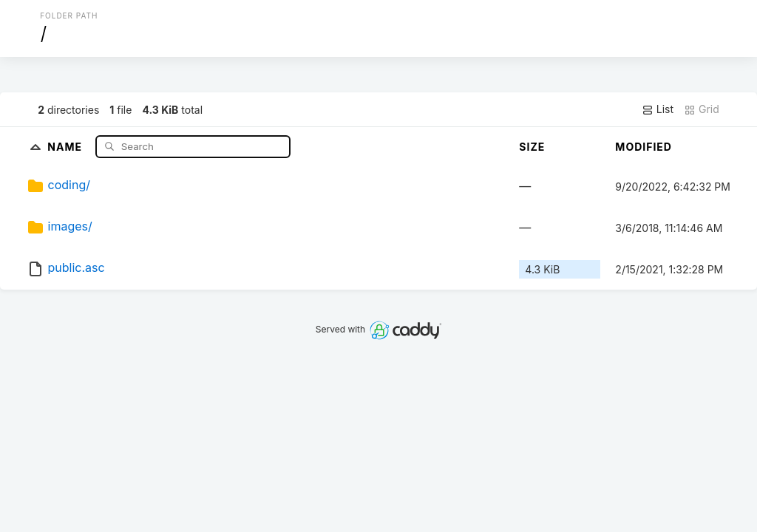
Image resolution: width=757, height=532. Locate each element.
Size (532, 147)
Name (66, 146)
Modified (644, 147)
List (658, 109)
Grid (702, 109)
